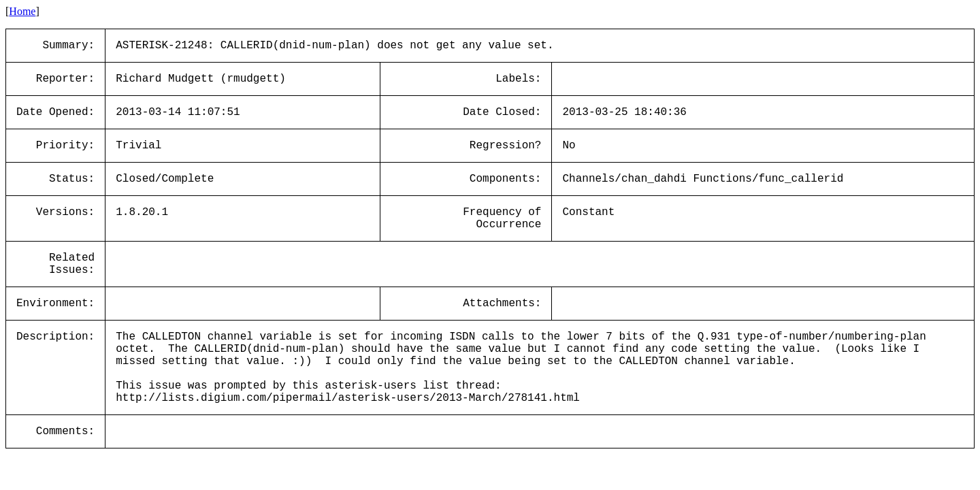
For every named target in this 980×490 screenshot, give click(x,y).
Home (22, 11)
